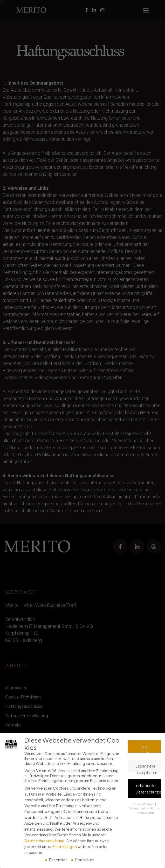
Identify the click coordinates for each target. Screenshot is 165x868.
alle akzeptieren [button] (146, 749)
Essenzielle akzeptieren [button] (146, 768)
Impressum (146, 812)
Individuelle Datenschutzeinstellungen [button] (148, 789)
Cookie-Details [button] (143, 804)
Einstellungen (65, 846)
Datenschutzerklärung (44, 841)
